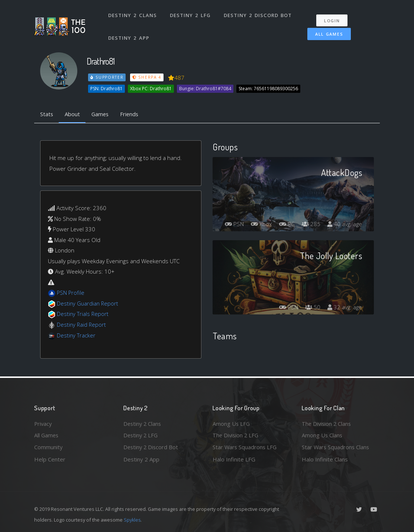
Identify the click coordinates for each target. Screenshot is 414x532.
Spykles (132, 520)
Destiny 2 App (129, 35)
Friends (132, 114)
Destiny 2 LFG (190, 14)
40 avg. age (344, 224)
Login (332, 19)
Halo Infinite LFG (234, 459)
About (73, 114)
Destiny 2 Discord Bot (257, 14)
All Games (329, 32)
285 (347, 211)
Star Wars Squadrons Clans (336, 447)
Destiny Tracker (76, 336)
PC (321, 211)
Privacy (43, 423)
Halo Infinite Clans (325, 459)
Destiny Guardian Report (88, 304)
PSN (266, 211)
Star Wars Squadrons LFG (245, 447)
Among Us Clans (322, 435)
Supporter (107, 77)
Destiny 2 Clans (132, 14)
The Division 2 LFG (236, 435)
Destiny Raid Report (82, 325)
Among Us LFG (232, 423)
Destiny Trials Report (83, 314)
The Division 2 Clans (327, 423)
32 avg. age (344, 307)
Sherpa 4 (147, 77)
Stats (47, 114)
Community (48, 447)
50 (311, 307)
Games (102, 114)
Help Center (50, 459)
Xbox (295, 211)
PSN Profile (71, 293)
